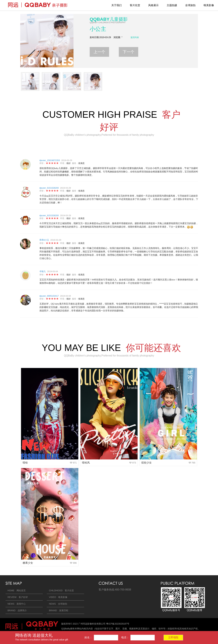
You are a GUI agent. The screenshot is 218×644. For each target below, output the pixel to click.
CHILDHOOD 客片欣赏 (61, 590)
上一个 (99, 52)
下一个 (129, 52)
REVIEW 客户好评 (18, 597)
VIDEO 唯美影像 (58, 597)
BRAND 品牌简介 (17, 610)
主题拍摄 (172, 5)
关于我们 (117, 5)
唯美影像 (209, 5)
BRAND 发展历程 (59, 610)
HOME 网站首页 (17, 590)
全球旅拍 (190, 5)
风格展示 (153, 5)
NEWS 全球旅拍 (58, 604)
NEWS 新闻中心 (17, 604)
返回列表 (135, 37)
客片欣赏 (135, 5)
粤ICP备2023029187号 (118, 624)
